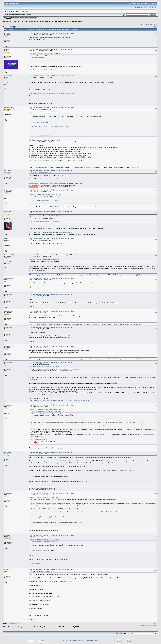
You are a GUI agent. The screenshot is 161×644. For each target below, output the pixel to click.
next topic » (153, 24)
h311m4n (7, 211)
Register (29, 17)
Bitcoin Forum (8, 21)
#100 (155, 570)
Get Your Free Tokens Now (52, 183)
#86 (156, 191)
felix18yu (7, 171)
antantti (7, 535)
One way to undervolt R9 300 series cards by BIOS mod (63, 21)
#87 (156, 212)
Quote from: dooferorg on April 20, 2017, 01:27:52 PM (44, 497)
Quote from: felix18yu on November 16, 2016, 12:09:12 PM (45, 194)
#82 (156, 50)
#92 (156, 312)
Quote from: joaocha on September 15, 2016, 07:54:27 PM (45, 54)
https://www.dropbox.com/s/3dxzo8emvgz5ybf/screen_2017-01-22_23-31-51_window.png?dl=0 (60, 400)
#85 (156, 171)
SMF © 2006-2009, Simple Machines (88, 641)
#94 (156, 347)
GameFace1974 (10, 278)
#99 (156, 536)
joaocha (7, 33)
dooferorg (8, 452)
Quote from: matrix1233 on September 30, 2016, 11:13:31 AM (46, 112)
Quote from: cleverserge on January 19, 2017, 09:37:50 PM (45, 409)
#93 (156, 328)
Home (8, 17)
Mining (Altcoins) (37, 21)
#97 (156, 453)
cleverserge (8, 294)
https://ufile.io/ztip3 (35, 563)
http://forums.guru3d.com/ (54, 179)
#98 (156, 494)
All (18, 27)
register (26, 11)
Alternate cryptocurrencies (22, 21)
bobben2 (7, 108)
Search (18, 17)
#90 (156, 279)
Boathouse (8, 190)
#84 (156, 109)
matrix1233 (8, 76)
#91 (156, 295)
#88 (156, 240)
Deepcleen (8, 405)
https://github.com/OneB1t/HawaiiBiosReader (44, 70)
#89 (156, 256)
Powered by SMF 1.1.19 (70, 641)
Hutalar (7, 49)
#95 (156, 363)
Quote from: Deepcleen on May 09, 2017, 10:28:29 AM (44, 540)
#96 (156, 406)
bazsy (6, 239)
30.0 (25, 15)
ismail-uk (7, 570)
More (34, 17)
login (21, 11)
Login (23, 17)
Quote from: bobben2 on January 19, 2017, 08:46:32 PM (45, 367)
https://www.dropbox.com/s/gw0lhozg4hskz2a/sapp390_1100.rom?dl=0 (52, 94)
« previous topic (144, 24)
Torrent (29, 15)
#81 (156, 34)
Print (155, 27)
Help (14, 17)
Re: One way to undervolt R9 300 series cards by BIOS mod (53, 33)
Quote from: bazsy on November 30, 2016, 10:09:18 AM (44, 259)
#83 (156, 77)
